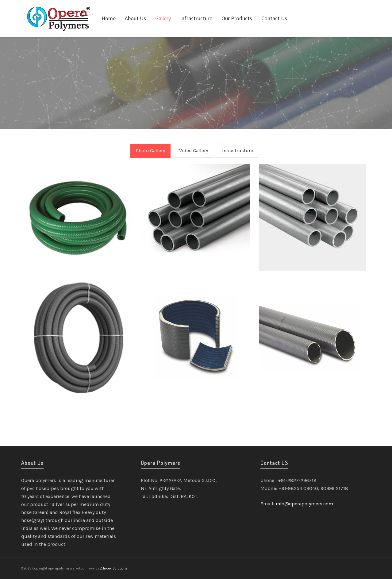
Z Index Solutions (114, 568)
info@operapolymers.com (304, 504)
